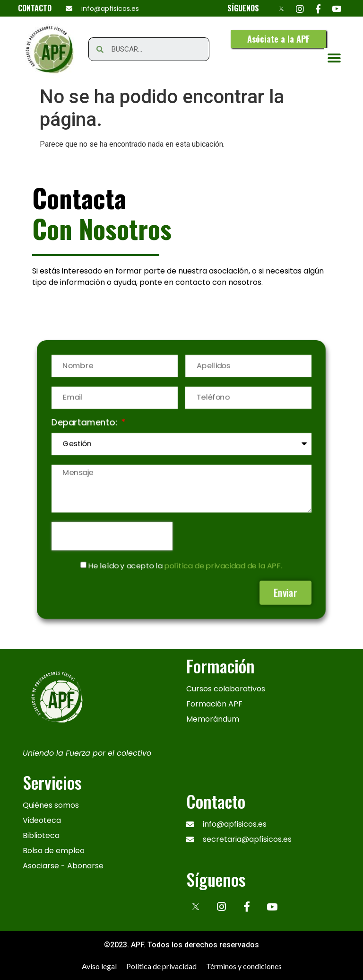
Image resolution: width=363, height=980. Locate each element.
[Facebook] (318, 8)
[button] (278, 39)
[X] (281, 8)
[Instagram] (300, 8)
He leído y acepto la (186, 567)
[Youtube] (337, 8)
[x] (196, 906)
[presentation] (110, 536)
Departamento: (83, 421)
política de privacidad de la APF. (224, 567)
